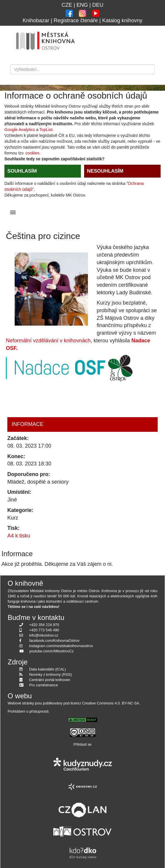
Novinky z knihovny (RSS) (51, 675)
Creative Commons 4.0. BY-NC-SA (111, 703)
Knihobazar (36, 20)
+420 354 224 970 (44, 625)
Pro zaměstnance (44, 685)
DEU (98, 5)
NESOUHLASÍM (105, 171)
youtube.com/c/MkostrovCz (52, 651)
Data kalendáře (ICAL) (48, 669)
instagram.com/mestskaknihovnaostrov (61, 646)
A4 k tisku (19, 536)
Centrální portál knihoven (50, 680)
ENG (82, 5)
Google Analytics (20, 130)
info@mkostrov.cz (44, 635)
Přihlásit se (83, 745)
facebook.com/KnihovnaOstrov (55, 641)
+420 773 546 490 (44, 630)
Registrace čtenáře (76, 20)
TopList (46, 130)
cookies (32, 153)
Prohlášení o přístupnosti (28, 711)
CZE (67, 5)
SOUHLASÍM (22, 171)
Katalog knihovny (122, 20)
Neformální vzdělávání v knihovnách (48, 341)
